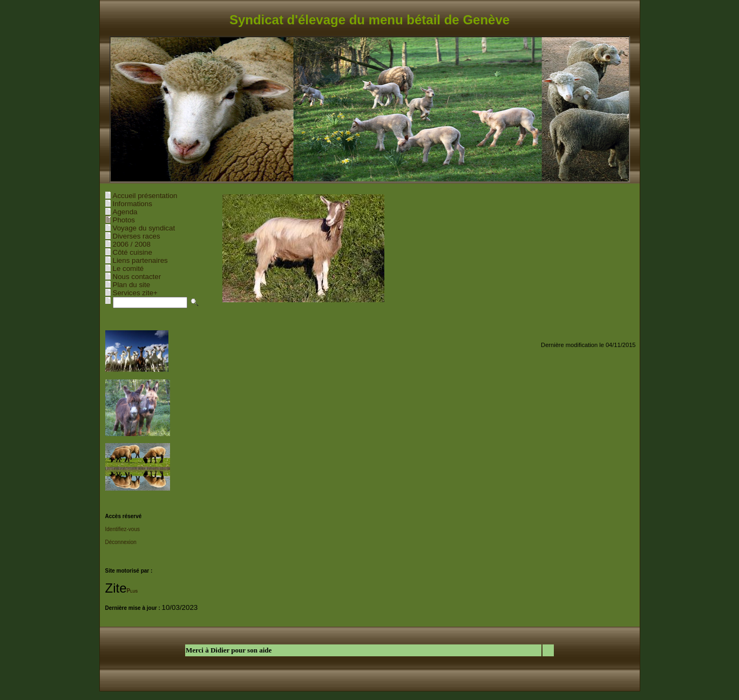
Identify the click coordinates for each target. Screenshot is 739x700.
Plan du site (132, 285)
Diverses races (137, 236)
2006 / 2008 (132, 244)
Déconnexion (121, 542)
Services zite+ (135, 293)
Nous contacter (137, 277)
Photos (124, 220)
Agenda (125, 212)
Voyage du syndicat (144, 228)
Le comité (128, 269)
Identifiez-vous (123, 529)
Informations (133, 204)
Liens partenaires (140, 260)
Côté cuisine (133, 252)
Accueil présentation (145, 196)
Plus (133, 591)
